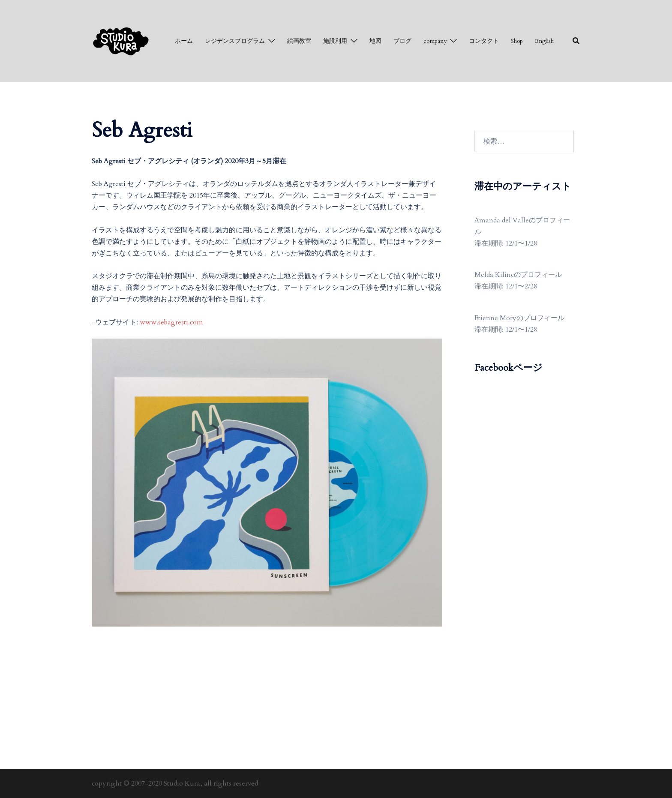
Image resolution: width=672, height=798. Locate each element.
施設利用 (335, 41)
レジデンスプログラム (235, 41)
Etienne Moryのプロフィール (519, 318)
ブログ (402, 41)
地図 (375, 41)
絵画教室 (299, 41)
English (544, 41)
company (435, 41)
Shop (517, 41)
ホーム (184, 41)
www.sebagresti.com (171, 322)
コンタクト (484, 41)
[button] (576, 41)
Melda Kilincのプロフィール (518, 275)
